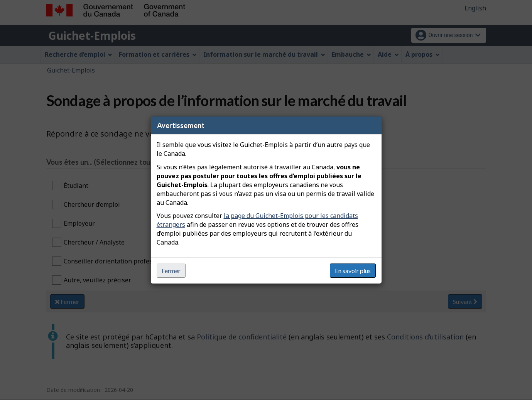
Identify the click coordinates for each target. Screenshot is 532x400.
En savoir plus (353, 271)
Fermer (171, 271)
